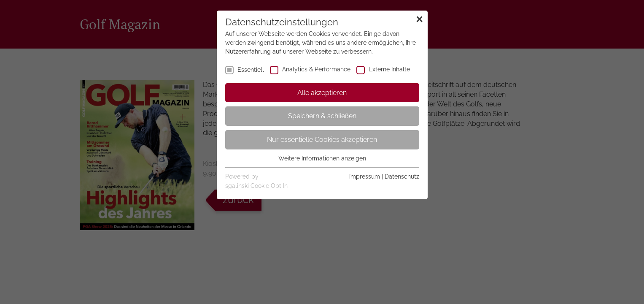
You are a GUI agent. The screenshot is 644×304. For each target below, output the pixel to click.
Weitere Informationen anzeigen (322, 158)
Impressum (365, 176)
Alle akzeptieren (322, 93)
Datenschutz (402, 176)
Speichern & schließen (322, 116)
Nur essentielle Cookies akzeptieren (322, 140)
